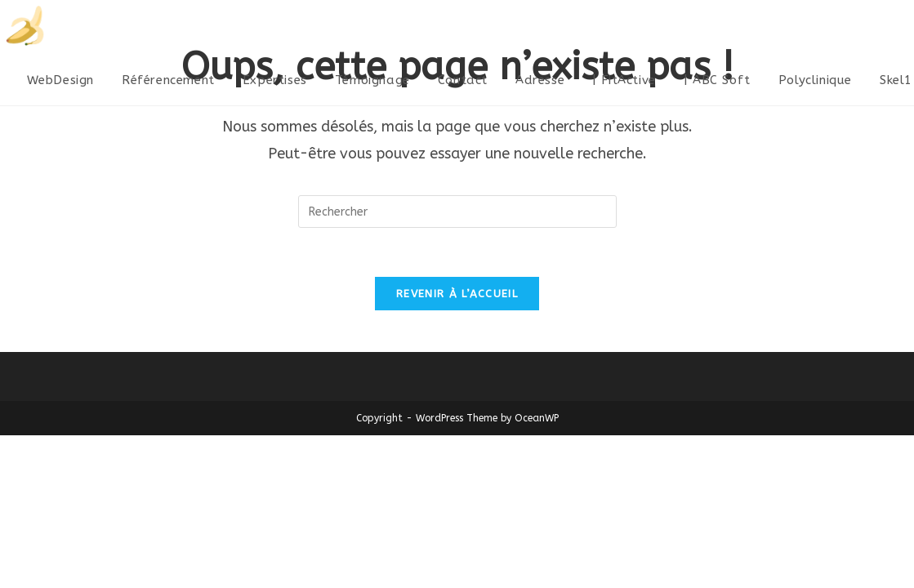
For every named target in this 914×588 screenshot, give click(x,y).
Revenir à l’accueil (457, 294)
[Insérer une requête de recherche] (457, 212)
